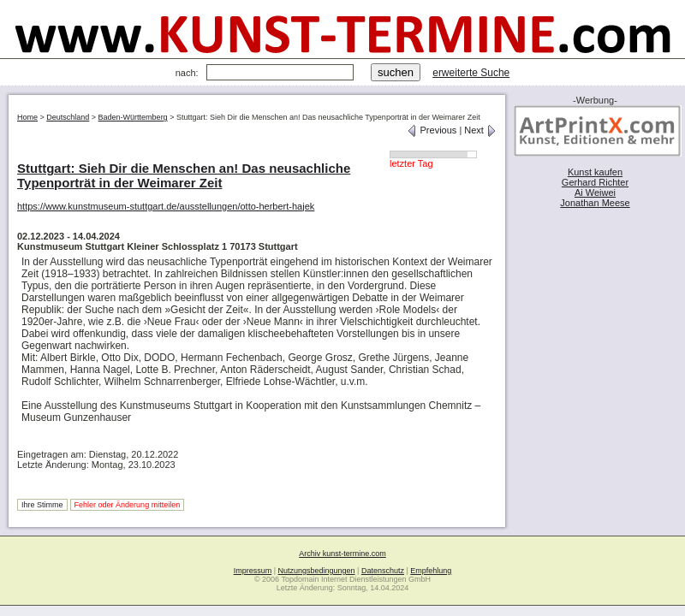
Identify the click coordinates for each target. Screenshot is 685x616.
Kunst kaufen (595, 172)
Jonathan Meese (595, 203)
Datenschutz (383, 571)
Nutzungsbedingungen (317, 571)
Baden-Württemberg (133, 117)
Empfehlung (431, 571)
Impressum (253, 571)
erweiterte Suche (471, 73)
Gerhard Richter (595, 182)
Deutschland (68, 117)
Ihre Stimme (42, 505)
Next (480, 130)
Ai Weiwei (595, 192)
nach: (187, 73)
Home (27, 117)
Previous (432, 130)
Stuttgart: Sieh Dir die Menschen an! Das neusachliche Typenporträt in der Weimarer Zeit (184, 175)
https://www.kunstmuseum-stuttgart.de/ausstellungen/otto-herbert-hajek (166, 206)
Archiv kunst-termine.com (342, 554)
